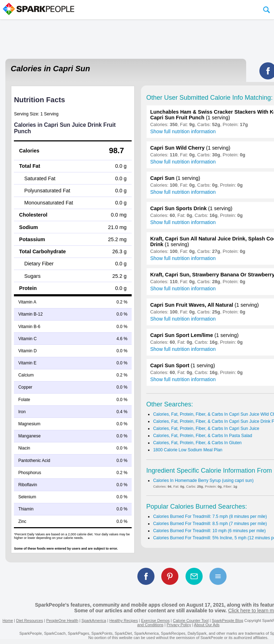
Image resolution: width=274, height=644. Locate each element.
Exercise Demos (155, 620)
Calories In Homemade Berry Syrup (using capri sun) (203, 481)
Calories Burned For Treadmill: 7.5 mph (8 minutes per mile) (210, 516)
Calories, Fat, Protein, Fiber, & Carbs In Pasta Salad (202, 436)
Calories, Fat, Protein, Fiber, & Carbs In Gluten (197, 443)
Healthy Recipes (123, 620)
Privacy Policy (179, 625)
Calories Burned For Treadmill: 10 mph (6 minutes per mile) (209, 531)
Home (8, 620)
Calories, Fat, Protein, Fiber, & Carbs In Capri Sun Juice (206, 429)
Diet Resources (29, 620)
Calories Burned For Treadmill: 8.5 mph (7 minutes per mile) (210, 524)
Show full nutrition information (183, 131)
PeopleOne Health (62, 620)
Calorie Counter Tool (191, 620)
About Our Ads (207, 625)
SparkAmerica (94, 620)
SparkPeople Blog (228, 620)
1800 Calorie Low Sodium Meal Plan (188, 450)
